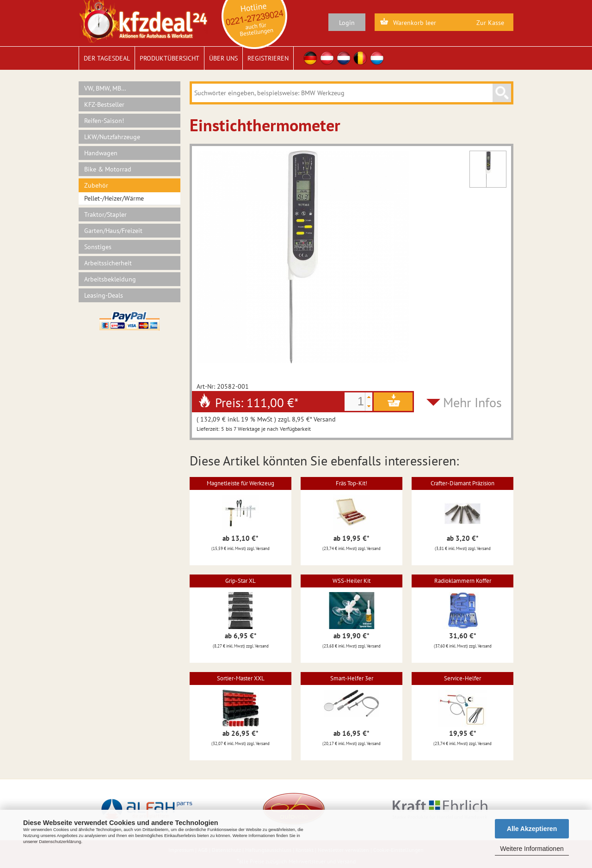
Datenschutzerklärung (60, 842)
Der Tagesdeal (107, 58)
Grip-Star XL (240, 581)
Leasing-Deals (104, 295)
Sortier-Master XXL (241, 678)
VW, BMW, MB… (105, 88)
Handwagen (101, 153)
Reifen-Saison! (104, 121)
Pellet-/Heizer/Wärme (114, 198)
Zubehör (96, 185)
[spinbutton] (355, 402)
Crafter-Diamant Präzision (462, 483)
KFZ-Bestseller (104, 104)
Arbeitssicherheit (108, 263)
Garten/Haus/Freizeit (113, 231)
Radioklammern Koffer (463, 581)
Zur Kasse (490, 23)
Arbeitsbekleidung (110, 279)
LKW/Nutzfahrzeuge (112, 137)
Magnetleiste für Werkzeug (240, 483)
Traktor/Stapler (105, 214)
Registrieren (268, 58)
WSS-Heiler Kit (351, 581)
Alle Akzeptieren (532, 829)
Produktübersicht (170, 58)
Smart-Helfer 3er (352, 678)
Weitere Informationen (532, 849)
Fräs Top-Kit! (351, 483)
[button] (369, 397)
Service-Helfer (462, 678)
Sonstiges (98, 247)
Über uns (223, 58)
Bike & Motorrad (108, 169)
